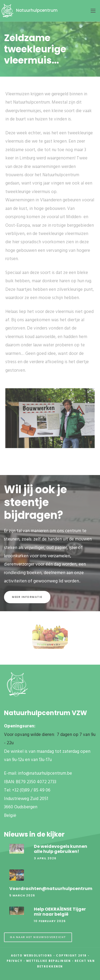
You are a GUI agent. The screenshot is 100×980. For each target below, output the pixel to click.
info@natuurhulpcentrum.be (45, 773)
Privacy (15, 961)
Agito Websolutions (32, 956)
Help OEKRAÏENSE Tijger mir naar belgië (60, 912)
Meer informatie (27, 597)
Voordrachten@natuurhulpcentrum (51, 889)
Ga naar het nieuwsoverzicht (38, 937)
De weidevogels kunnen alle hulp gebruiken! (61, 849)
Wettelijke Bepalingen (49, 961)
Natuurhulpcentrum (29, 10)
